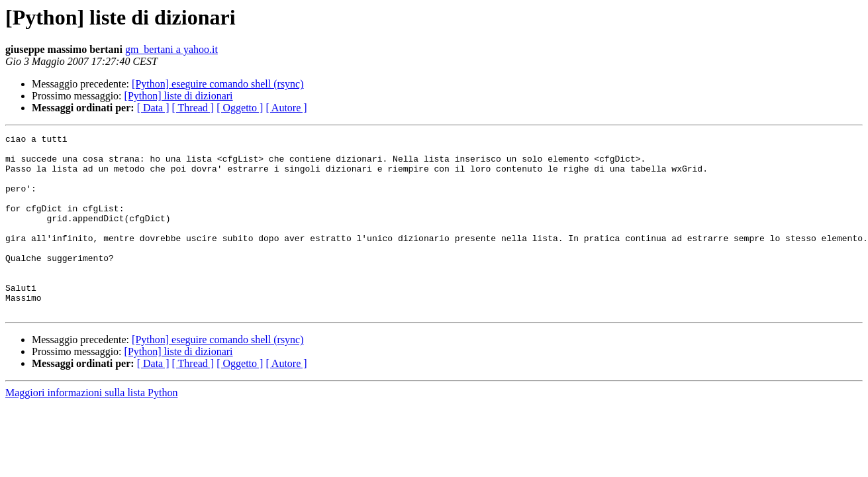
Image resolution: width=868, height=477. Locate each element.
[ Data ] (153, 108)
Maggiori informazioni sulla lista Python (91, 428)
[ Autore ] (286, 108)
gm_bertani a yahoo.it (171, 49)
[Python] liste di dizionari (179, 96)
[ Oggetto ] (240, 108)
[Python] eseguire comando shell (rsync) (217, 84)
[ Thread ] (193, 108)
